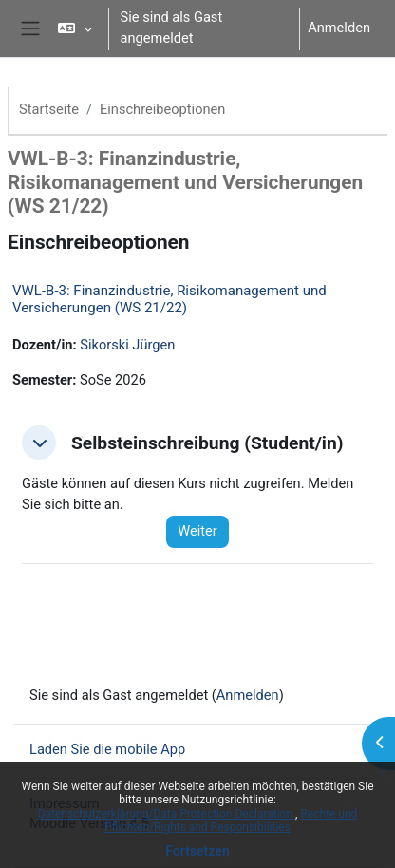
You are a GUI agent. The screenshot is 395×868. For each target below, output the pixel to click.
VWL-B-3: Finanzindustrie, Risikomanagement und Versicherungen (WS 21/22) (169, 299)
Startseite (49, 109)
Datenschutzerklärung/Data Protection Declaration (167, 814)
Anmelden (339, 28)
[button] (75, 28)
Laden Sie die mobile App (107, 749)
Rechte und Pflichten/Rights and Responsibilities (231, 821)
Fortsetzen (197, 851)
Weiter (197, 531)
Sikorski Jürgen (127, 345)
